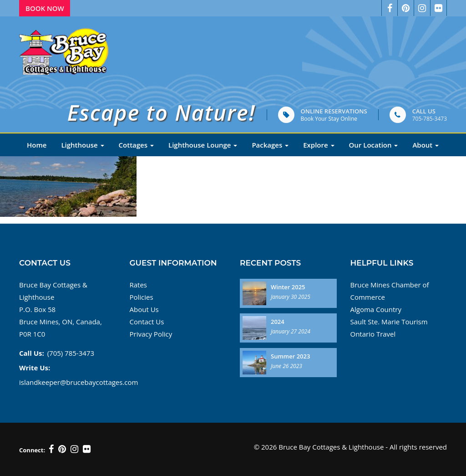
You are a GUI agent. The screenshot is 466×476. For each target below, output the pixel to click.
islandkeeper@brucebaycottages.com (79, 382)
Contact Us (147, 322)
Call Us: (32, 353)
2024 (278, 322)
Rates (139, 285)
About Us (144, 309)
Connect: (32, 450)
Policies (142, 297)
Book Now (45, 8)
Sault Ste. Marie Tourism (389, 322)
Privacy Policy (151, 334)
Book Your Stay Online (329, 119)
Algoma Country (376, 309)
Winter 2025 (288, 287)
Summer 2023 (290, 356)
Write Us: (35, 368)
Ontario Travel (373, 334)
